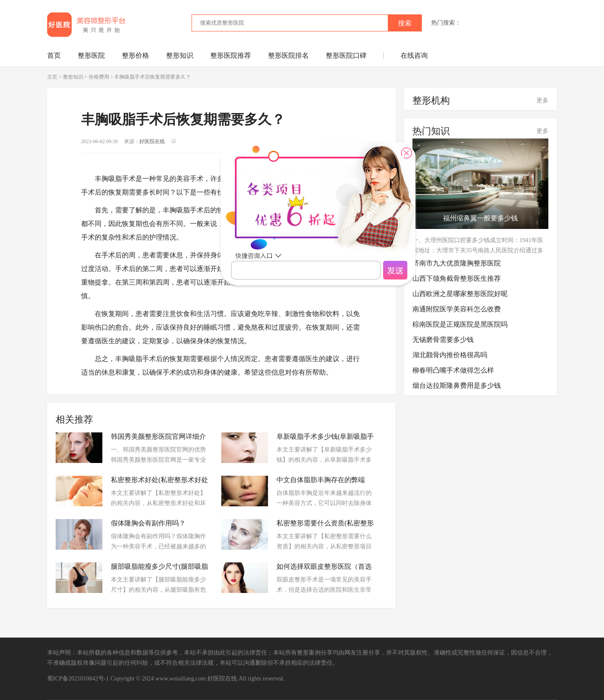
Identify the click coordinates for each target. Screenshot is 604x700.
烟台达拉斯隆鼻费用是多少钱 (457, 385)
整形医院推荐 (231, 55)
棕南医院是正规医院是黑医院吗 (460, 324)
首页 (54, 55)
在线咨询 (414, 55)
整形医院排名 (288, 55)
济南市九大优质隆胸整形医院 (457, 263)
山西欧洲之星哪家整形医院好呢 (460, 294)
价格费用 (99, 77)
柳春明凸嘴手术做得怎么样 (453, 370)
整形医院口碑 (346, 55)
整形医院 (91, 55)
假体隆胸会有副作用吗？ (148, 523)
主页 (52, 77)
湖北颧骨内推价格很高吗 (450, 355)
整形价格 (135, 55)
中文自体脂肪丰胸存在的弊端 (321, 480)
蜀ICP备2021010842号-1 (78, 679)
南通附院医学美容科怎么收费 (457, 309)
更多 (542, 100)
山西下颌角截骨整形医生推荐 (457, 278)
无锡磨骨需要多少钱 (443, 340)
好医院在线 (222, 679)
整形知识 (180, 55)
